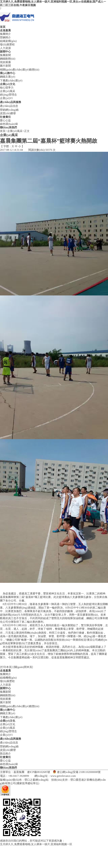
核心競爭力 (7, 88)
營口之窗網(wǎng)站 (37, 780)
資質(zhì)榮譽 (8, 113)
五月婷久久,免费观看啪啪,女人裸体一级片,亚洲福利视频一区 (36, 844)
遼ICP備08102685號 (39, 772)
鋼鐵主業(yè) (8, 77)
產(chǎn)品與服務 (11, 102)
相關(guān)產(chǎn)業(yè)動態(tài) (20, 70)
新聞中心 (5, 52)
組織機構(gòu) (8, 678)
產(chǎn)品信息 (9, 106)
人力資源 (5, 48)
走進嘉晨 (5, 30)
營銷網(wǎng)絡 (9, 110)
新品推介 (5, 754)
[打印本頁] (6, 667)
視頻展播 (5, 62)
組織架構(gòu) (8, 41)
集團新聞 (5, 55)
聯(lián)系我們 (8, 127)
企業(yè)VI (6, 98)
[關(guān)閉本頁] (23, 667)
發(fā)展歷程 (7, 45)
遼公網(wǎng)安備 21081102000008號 (79, 772)
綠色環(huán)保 (9, 124)
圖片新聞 (5, 66)
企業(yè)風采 (8, 91)
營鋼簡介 (5, 37)
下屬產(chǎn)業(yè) (11, 81)
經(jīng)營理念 (8, 95)
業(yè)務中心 (8, 73)
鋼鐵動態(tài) (8, 59)
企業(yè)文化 (8, 84)
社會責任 (5, 117)
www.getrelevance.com (63, 776)
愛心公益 (5, 120)
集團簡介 (5, 34)
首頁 (3, 27)
